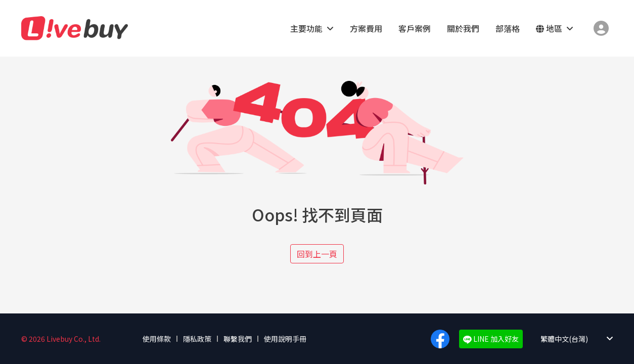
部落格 (508, 28)
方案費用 (366, 28)
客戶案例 (415, 28)
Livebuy (75, 28)
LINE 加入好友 (491, 339)
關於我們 (463, 28)
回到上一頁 (317, 254)
